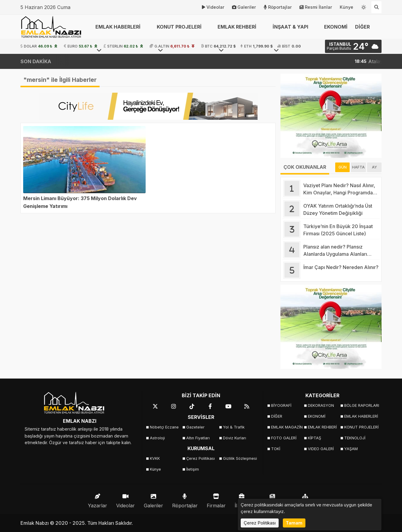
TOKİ (276, 449)
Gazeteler (195, 427)
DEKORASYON (321, 405)
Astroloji (157, 438)
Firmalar (216, 499)
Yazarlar (97, 499)
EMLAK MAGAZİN (287, 427)
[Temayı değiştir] (364, 6)
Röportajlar (278, 7)
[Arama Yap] (376, 7)
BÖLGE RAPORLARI (361, 405)
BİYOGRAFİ (281, 405)
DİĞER (277, 416)
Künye (346, 7)
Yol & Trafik (234, 427)
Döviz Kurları (235, 438)
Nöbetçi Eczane (164, 427)
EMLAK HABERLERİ (361, 416)
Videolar (213, 7)
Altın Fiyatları (198, 438)
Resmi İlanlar (316, 7)
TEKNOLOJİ (355, 438)
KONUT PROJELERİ (361, 427)
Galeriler (244, 7)
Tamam (294, 523)
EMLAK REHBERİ (322, 427)
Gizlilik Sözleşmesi (239, 458)
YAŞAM (351, 449)
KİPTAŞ (314, 438)
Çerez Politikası (201, 458)
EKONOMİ (336, 27)
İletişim (193, 469)
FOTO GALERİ (284, 438)
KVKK (155, 458)
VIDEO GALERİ (321, 449)
